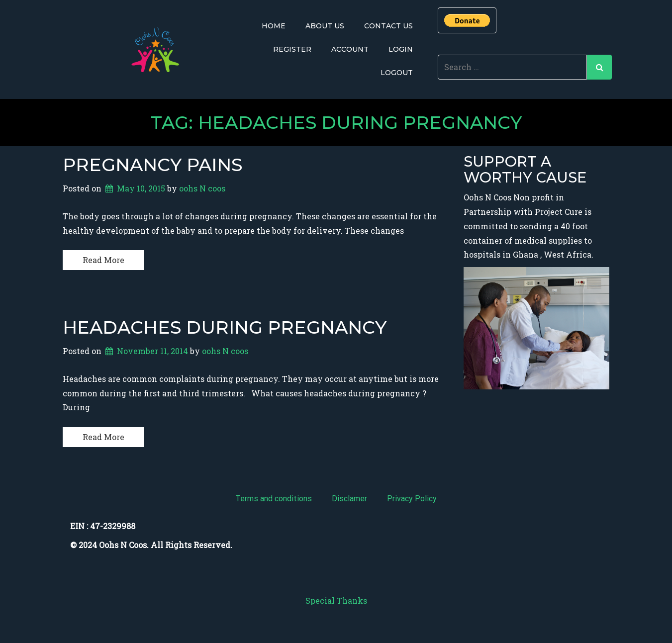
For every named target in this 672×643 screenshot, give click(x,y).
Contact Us (388, 26)
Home (274, 26)
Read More (103, 260)
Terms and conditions (274, 499)
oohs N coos (202, 188)
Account (350, 49)
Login (401, 49)
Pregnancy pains (152, 165)
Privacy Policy (412, 499)
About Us (325, 26)
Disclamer (349, 499)
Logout (397, 73)
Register (292, 49)
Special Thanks (336, 600)
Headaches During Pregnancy (225, 327)
